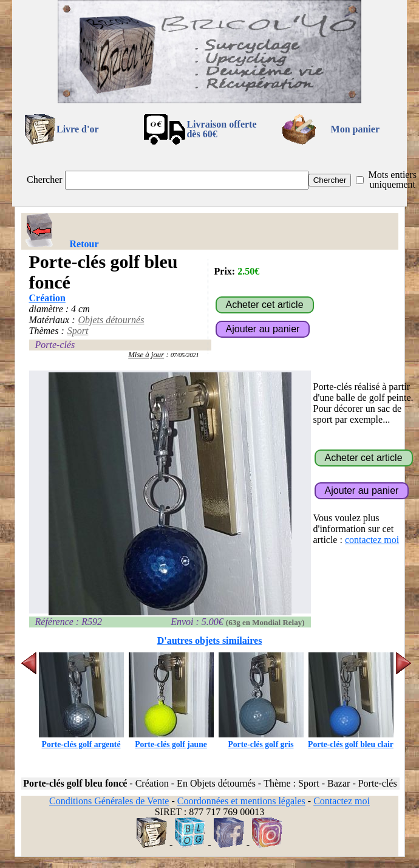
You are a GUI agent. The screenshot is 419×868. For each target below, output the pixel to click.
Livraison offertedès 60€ (221, 129)
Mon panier (355, 129)
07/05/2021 (185, 355)
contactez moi (372, 540)
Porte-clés (55, 345)
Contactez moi (342, 801)
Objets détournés (111, 320)
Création (47, 298)
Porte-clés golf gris (261, 740)
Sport (78, 331)
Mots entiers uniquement (392, 179)
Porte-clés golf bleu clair (351, 740)
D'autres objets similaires (210, 641)
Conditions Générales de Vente (109, 801)
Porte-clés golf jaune (171, 740)
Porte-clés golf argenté (81, 740)
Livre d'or (77, 129)
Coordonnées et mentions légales (241, 801)
